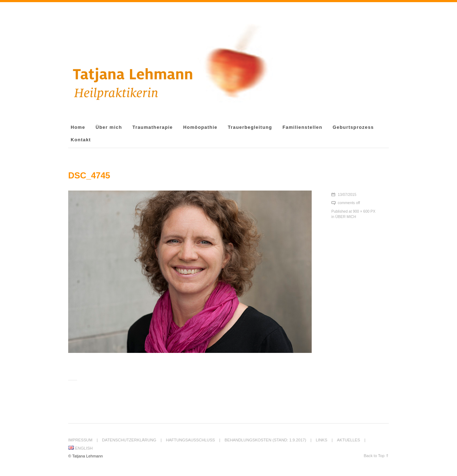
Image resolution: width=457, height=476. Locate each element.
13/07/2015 (347, 195)
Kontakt (81, 140)
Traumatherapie (153, 127)
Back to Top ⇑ (376, 456)
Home (78, 127)
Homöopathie (200, 127)
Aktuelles (349, 440)
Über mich (109, 127)
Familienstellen (302, 127)
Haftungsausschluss (190, 440)
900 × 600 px (364, 211)
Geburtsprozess (353, 127)
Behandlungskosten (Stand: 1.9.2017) (265, 440)
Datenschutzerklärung (129, 440)
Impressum (80, 440)
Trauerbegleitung (250, 127)
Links (321, 440)
